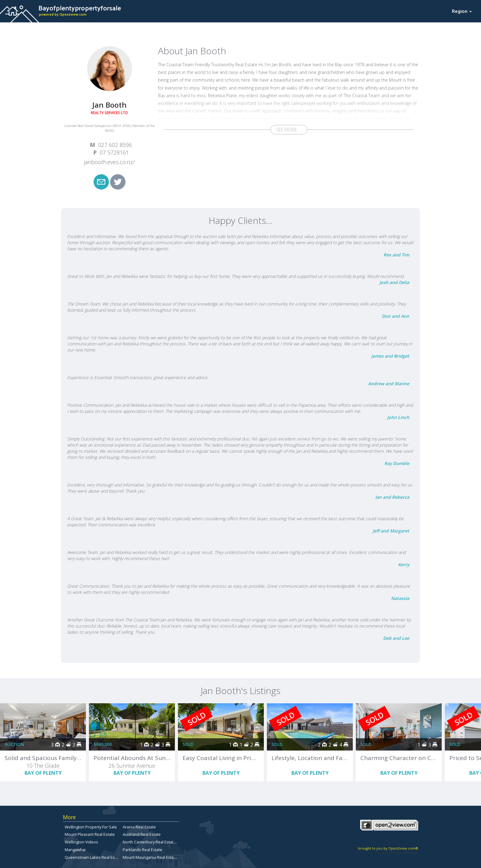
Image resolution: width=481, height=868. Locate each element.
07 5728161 (114, 152)
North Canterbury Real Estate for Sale (157, 842)
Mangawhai (75, 850)
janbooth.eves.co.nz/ (109, 162)
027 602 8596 (115, 145)
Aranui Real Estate (139, 827)
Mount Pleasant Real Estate (90, 834)
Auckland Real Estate (142, 834)
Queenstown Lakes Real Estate (93, 857)
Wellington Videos (81, 842)
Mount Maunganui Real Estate (150, 857)
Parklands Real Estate (142, 850)
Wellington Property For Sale (91, 827)
